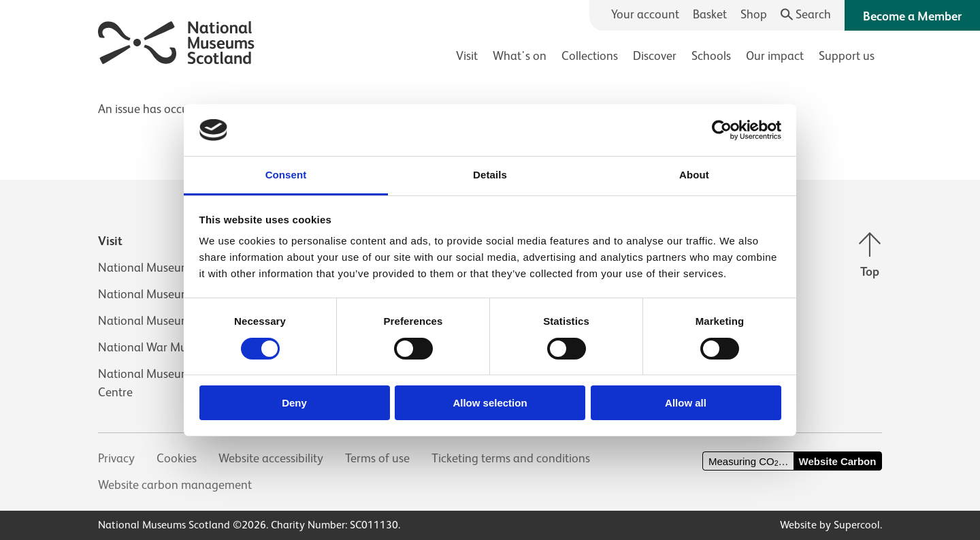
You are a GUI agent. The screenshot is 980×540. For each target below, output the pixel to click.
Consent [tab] (286, 175)
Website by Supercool (830, 525)
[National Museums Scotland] (177, 41)
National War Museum (157, 347)
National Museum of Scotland (176, 268)
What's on (520, 56)
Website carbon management (175, 485)
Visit (467, 56)
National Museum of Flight (167, 294)
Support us (847, 56)
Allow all (686, 403)
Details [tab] (490, 175)
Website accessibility (271, 458)
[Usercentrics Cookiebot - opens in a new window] (722, 130)
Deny (294, 403)
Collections (590, 56)
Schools (711, 56)
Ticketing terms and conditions (511, 458)
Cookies (177, 458)
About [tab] (694, 175)
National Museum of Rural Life (177, 321)
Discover (655, 56)
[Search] (806, 15)
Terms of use (377, 458)
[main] (490, 102)
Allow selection (490, 403)
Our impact (775, 56)
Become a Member (912, 16)
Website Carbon (838, 461)
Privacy (116, 458)
